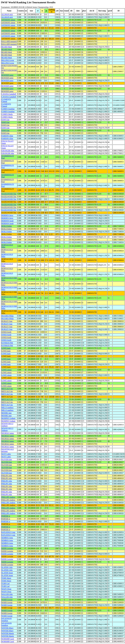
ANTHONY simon (8, 20)
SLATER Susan (7, 573)
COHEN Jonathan (8, 109)
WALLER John (7, 594)
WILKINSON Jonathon (7, 620)
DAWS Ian (5, 120)
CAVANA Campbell (9, 94)
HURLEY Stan (7, 321)
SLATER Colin (7, 567)
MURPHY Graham (8, 418)
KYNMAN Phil (7, 343)
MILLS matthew (7, 408)
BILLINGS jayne (8, 60)
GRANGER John (8, 151)
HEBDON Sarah (7, 221)
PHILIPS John (7, 476)
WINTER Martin (8, 633)
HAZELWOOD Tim (9, 194)
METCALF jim (7, 389)
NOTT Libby (6, 454)
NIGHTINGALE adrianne (8, 450)
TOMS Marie (6, 578)
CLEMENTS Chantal (6, 100)
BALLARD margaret (9, 41)
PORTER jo (6, 516)
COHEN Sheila (7, 114)
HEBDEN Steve (7, 215)
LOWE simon (6, 370)
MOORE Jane (7, 413)
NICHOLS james (8, 433)
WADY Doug (6, 589)
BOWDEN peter (7, 75)
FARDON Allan (7, 136)
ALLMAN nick (7, 14)
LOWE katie (6, 348)
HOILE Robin (7, 226)
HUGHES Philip (7, 316)
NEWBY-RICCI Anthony (7, 425)
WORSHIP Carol (8, 639)
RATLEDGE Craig (8, 532)
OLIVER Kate (7, 459)
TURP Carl (6, 583)
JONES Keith (6, 332)
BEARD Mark (7, 47)
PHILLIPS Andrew (8, 497)
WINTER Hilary (7, 628)
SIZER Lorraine (7, 548)
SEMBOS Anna (7, 538)
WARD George (7, 600)
